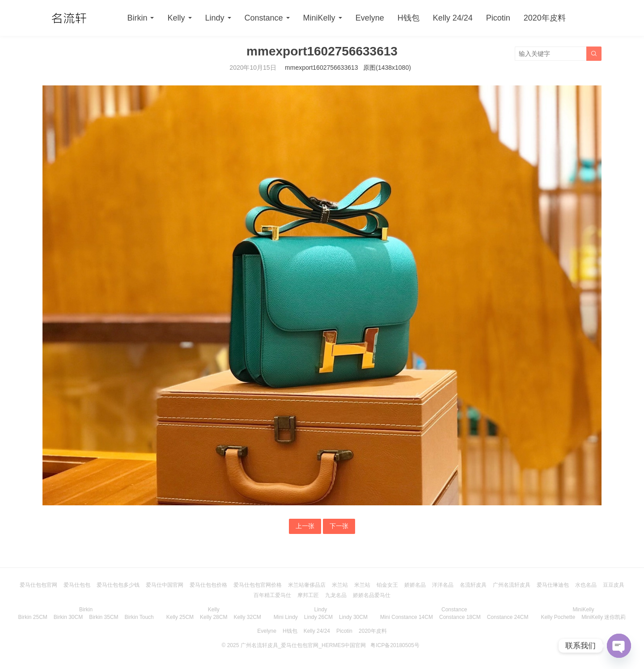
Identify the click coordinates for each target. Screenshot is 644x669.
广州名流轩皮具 (512, 585)
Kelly (176, 18)
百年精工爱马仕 (272, 595)
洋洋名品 (443, 585)
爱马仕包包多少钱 (118, 585)
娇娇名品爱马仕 (372, 595)
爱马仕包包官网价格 (258, 585)
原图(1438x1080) (387, 68)
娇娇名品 (415, 585)
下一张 (339, 526)
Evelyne (370, 18)
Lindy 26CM (318, 617)
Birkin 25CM (33, 617)
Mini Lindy (286, 617)
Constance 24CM (508, 617)
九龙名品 (336, 595)
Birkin (137, 18)
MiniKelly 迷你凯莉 (604, 617)
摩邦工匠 (308, 595)
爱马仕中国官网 (165, 585)
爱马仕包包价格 (208, 585)
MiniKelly (319, 18)
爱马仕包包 (77, 585)
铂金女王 (387, 585)
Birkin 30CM (68, 617)
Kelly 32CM (247, 617)
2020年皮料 (545, 18)
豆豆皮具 (614, 585)
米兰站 (340, 585)
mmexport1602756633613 (321, 68)
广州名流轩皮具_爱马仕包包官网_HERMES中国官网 (303, 645)
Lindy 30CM (353, 617)
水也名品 (586, 585)
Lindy (215, 18)
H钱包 (409, 18)
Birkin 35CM (104, 617)
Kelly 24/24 (453, 18)
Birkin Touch (139, 617)
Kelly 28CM (214, 617)
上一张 (305, 526)
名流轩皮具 (473, 585)
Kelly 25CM (180, 617)
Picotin (498, 18)
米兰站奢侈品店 (307, 585)
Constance (264, 18)
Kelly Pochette (558, 617)
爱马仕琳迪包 (553, 585)
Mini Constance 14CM (407, 617)
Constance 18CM (460, 617)
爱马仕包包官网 (38, 585)
